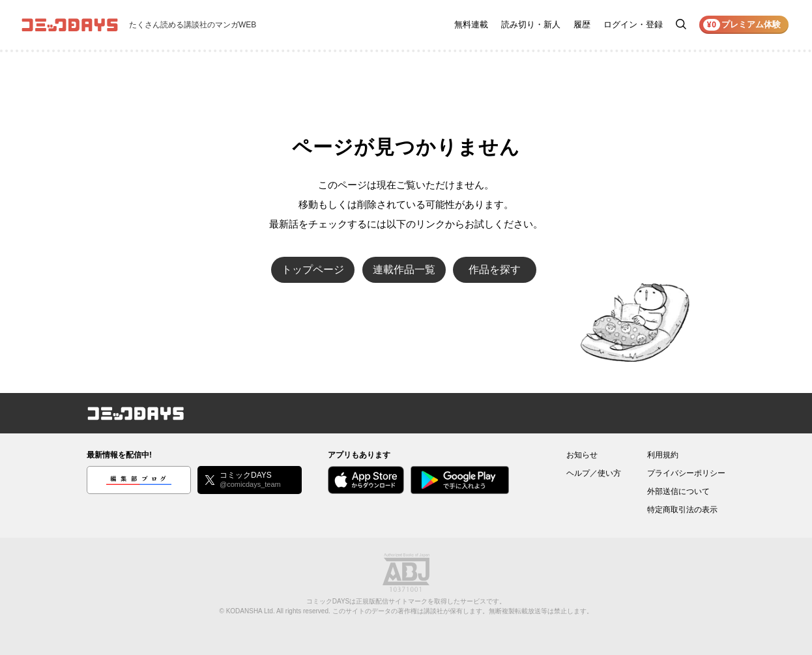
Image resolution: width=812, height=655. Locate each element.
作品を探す (495, 269)
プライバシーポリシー (686, 473)
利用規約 (663, 455)
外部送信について (678, 491)
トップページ (313, 269)
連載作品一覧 (404, 269)
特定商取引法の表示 (682, 510)
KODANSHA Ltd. (251, 611)
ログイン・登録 (633, 24)
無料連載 (471, 24)
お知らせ (582, 455)
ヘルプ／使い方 (594, 473)
